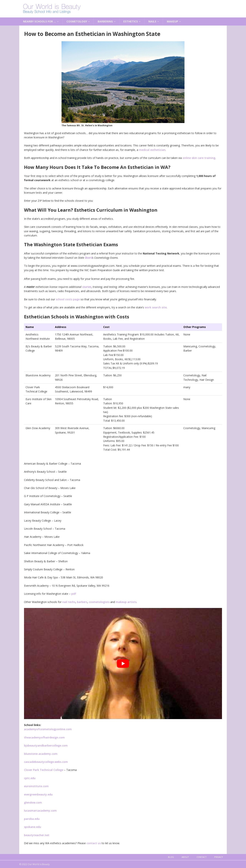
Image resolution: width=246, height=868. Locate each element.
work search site (156, 307)
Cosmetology (77, 21)
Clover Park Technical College (44, 770)
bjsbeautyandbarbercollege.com (46, 745)
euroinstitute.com (36, 786)
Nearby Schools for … (39, 21)
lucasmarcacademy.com (40, 811)
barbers (82, 602)
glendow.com (33, 802)
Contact (202, 857)
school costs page (68, 299)
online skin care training (199, 158)
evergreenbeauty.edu (38, 794)
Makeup (172, 21)
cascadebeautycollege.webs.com (46, 762)
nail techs (69, 602)
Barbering (105, 21)
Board (89, 258)
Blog (171, 857)
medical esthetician (152, 150)
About (185, 857)
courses (87, 287)
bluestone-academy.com (41, 754)
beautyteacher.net (37, 835)
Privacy (219, 857)
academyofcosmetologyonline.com (48, 729)
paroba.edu (32, 819)
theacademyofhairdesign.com (44, 737)
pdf (74, 594)
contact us (94, 843)
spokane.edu (33, 827)
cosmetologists (99, 602)
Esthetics (131, 21)
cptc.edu (30, 778)
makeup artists (126, 602)
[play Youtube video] (123, 664)
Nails (152, 21)
